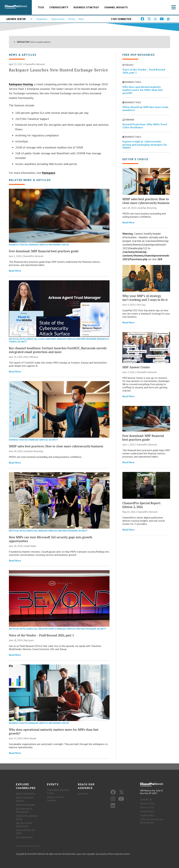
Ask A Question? (24, 837)
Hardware (51, 339)
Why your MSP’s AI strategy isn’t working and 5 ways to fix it (145, 298)
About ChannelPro (26, 794)
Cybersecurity (59, 7)
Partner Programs (86, 339)
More (81, 19)
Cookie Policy (147, 815)
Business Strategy (86, 7)
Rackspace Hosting (21, 84)
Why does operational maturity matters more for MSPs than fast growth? (54, 731)
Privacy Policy (147, 811)
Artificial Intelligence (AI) (23, 339)
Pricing (72, 19)
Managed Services (38, 245)
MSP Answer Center (59, 245)
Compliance (42, 19)
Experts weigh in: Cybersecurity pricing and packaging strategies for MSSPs (145, 144)
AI (31, 19)
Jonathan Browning (34, 451)
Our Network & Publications (24, 810)
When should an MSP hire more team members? (145, 108)
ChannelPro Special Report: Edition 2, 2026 (142, 505)
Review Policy (147, 803)
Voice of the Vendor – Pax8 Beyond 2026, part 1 (41, 635)
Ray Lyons (29, 640)
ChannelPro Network (35, 64)
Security (22, 342)
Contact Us (146, 799)
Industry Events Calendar (55, 799)
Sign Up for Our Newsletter (24, 825)
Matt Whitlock (31, 357)
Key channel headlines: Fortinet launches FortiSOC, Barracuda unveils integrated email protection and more (58, 350)
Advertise (83, 794)
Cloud (41, 339)
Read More (15, 271)
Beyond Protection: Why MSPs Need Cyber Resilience (145, 126)
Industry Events (47, 629)
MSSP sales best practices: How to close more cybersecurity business (56, 446)
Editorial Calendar (25, 805)
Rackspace (49, 173)
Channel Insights (116, 7)
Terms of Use (147, 807)
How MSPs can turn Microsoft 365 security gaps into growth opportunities (51, 539)
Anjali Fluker (30, 546)
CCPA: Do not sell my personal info (151, 821)
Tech (41, 7)
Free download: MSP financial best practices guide (44, 251)
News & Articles (23, 55)
